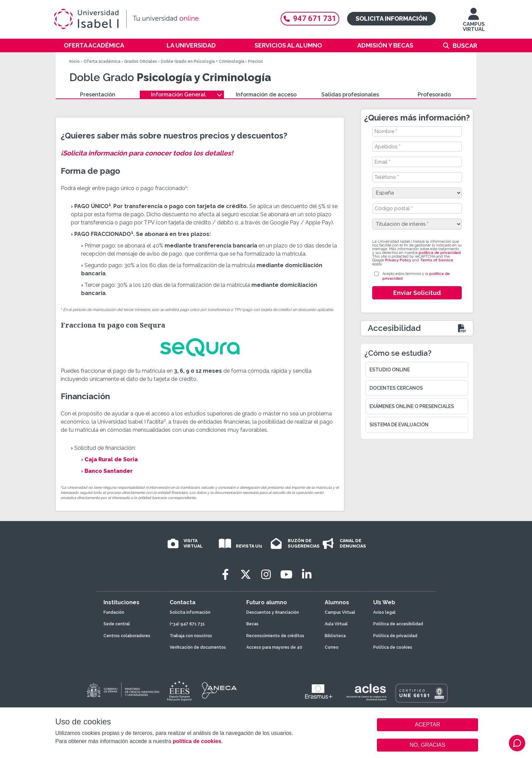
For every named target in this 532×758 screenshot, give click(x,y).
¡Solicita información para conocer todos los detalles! (147, 153)
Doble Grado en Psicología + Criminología (203, 61)
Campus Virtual (340, 612)
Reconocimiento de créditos (275, 636)
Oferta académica (94, 45)
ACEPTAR (427, 725)
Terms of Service (437, 260)
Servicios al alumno (288, 45)
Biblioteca (335, 636)
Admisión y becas (385, 45)
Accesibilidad (394, 328)
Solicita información (391, 19)
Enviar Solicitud (417, 293)
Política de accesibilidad (398, 624)
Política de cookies (393, 647)
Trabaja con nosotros (191, 636)
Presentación (98, 95)
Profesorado (434, 95)
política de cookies (197, 741)
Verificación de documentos (198, 647)
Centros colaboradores (127, 636)
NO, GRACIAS (428, 745)
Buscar (465, 46)
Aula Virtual (336, 624)
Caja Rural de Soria (111, 459)
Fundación (114, 612)
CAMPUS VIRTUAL (474, 23)
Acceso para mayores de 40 (274, 647)
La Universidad (191, 45)
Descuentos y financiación (273, 612)
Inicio (74, 61)
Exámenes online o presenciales (412, 406)
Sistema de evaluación (399, 425)
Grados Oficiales (141, 61)
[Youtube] (286, 575)
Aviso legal (384, 612)
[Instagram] (266, 575)
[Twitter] (246, 575)
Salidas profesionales (350, 95)
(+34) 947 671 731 (187, 624)
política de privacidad (440, 253)
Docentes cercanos (396, 388)
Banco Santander (109, 471)
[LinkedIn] (307, 575)
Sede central (117, 624)
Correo (332, 647)
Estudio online (390, 370)
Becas (252, 624)
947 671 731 (310, 19)
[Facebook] (225, 575)
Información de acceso (266, 95)
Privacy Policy (398, 260)
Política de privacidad (395, 636)
